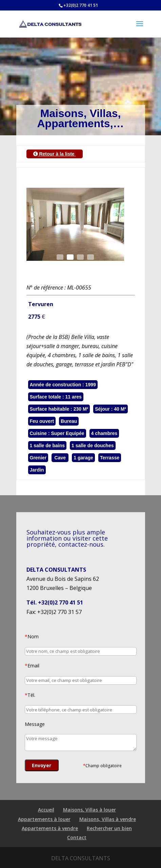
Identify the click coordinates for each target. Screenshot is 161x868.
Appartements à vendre (50, 828)
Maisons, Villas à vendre (108, 819)
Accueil (46, 810)
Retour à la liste (55, 154)
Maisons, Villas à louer (89, 810)
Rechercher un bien (109, 828)
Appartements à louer (44, 819)
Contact (77, 837)
